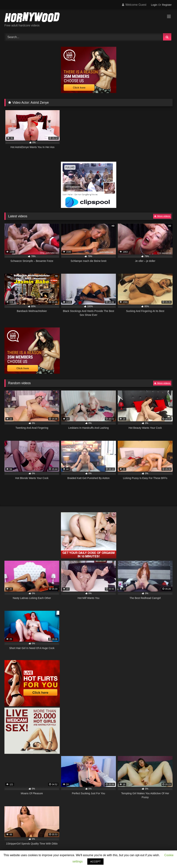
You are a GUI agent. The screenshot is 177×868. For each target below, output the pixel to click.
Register (167, 5)
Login (154, 5)
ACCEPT (96, 862)
